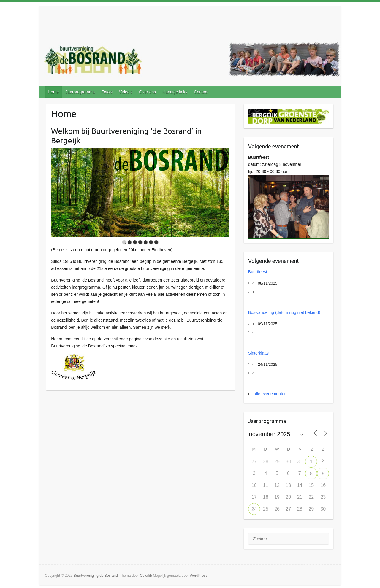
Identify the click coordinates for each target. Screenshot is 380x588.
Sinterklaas (258, 353)
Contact (201, 92)
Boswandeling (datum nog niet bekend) (284, 312)
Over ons (147, 92)
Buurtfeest (258, 272)
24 (254, 509)
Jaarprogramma (80, 92)
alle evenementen (270, 394)
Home (53, 92)
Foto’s (107, 92)
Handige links (175, 92)
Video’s (126, 92)
